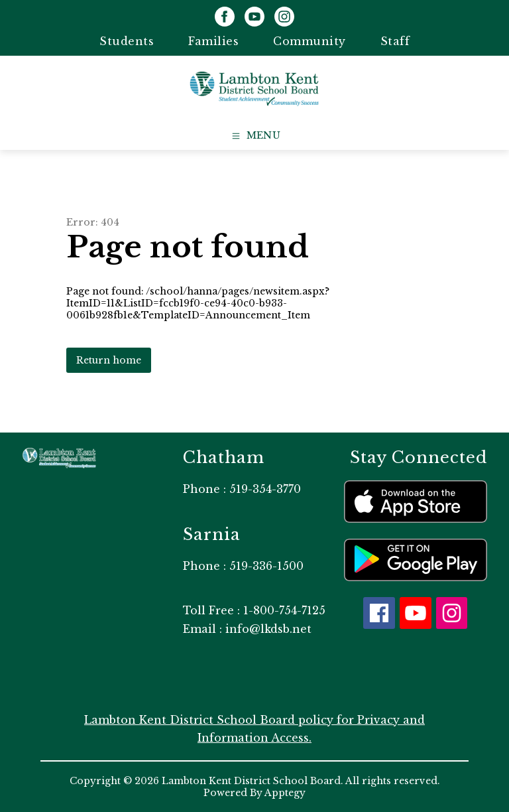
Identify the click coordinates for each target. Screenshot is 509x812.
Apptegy (285, 793)
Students (127, 41)
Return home (109, 360)
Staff (395, 41)
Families (213, 41)
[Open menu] (255, 136)
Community (310, 41)
